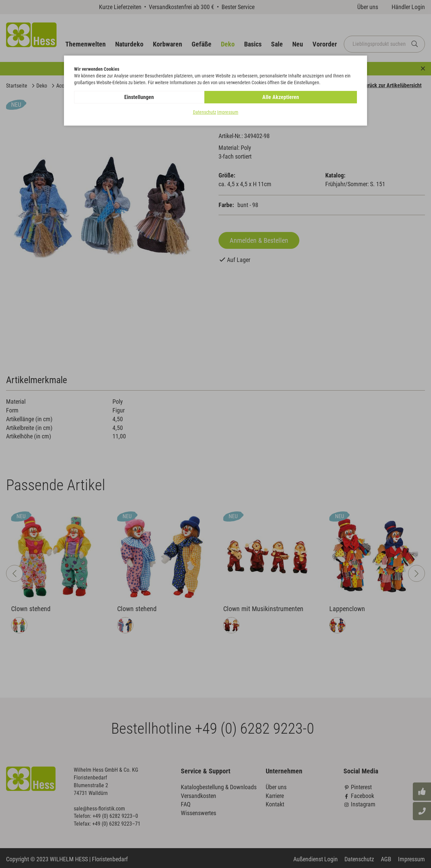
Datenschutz (205, 112)
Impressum (228, 112)
